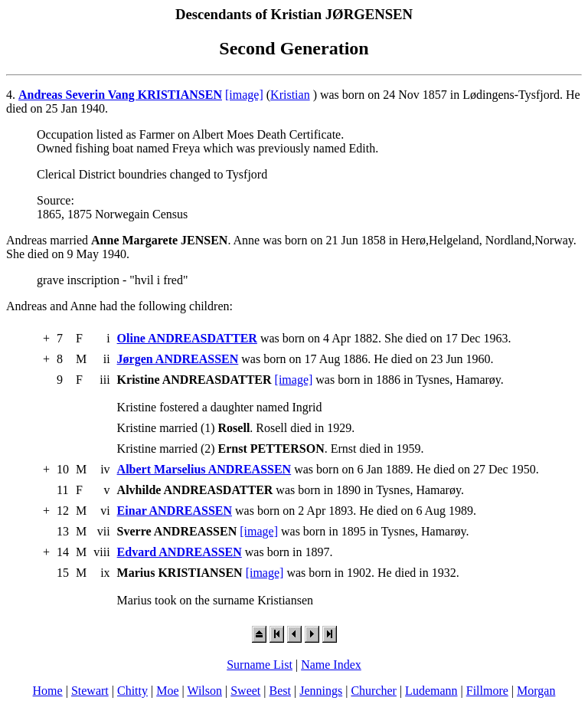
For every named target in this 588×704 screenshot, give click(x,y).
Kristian (290, 95)
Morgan (536, 691)
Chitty (132, 691)
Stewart (90, 691)
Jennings (321, 691)
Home (48, 691)
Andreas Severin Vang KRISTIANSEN (120, 95)
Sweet (245, 691)
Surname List (260, 665)
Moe (167, 691)
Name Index (331, 665)
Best (280, 691)
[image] (244, 95)
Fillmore (487, 691)
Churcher (374, 691)
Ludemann (431, 691)
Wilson (204, 691)
